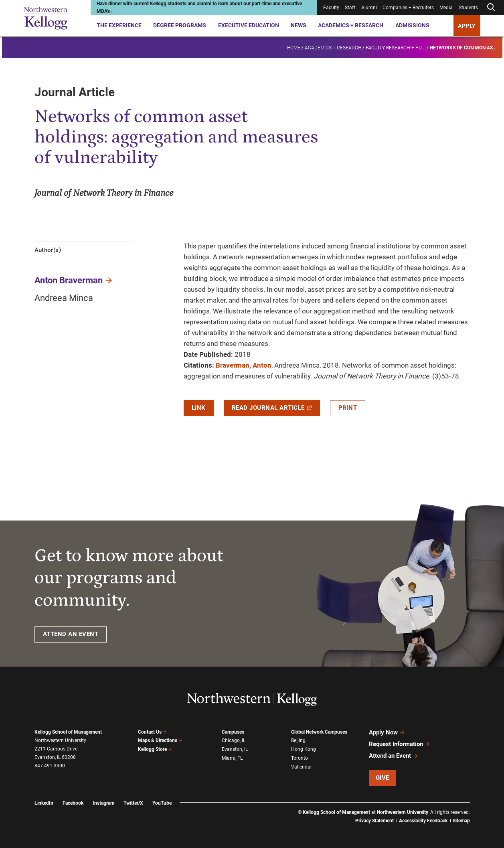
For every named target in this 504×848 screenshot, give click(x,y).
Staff (350, 8)
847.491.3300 (50, 766)
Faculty (331, 8)
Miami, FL (232, 758)
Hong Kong (304, 749)
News (299, 25)
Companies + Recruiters (408, 8)
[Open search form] (491, 7)
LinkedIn (44, 803)
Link (199, 408)
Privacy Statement (374, 820)
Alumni (369, 8)
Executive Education (249, 25)
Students (468, 8)
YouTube (162, 803)
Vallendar (302, 767)
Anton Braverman (69, 280)
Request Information (400, 744)
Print (348, 408)
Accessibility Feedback (423, 820)
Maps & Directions (160, 740)
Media (446, 8)
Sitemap (461, 820)
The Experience (119, 25)
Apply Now (387, 732)
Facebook (73, 803)
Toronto (300, 758)
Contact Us (153, 732)
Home (294, 47)
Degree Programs (180, 25)
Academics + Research (351, 25)
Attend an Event (394, 756)
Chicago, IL (234, 740)
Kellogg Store (155, 749)
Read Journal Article (272, 408)
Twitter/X (133, 803)
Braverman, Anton (244, 365)
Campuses (233, 732)
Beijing (298, 740)
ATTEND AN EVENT (71, 634)
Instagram (103, 803)
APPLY (467, 26)
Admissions (412, 25)
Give (383, 777)
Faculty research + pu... (396, 47)
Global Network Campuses (319, 732)
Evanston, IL (235, 749)
